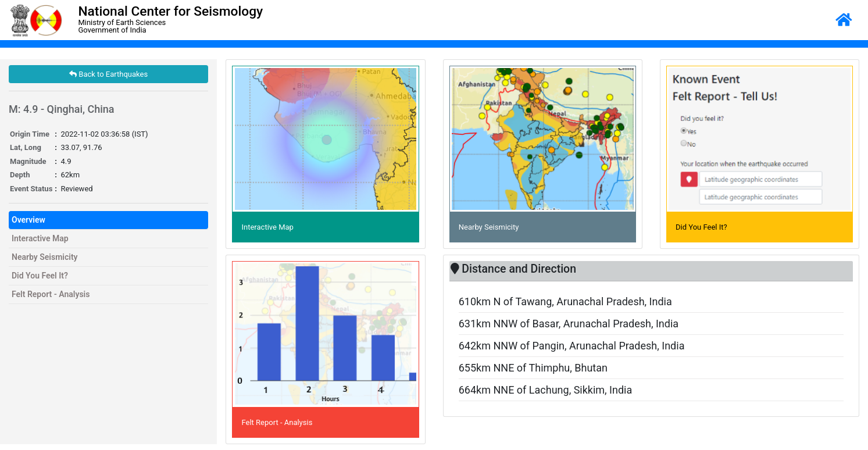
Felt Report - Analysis (51, 294)
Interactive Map (40, 238)
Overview (28, 220)
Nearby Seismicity (45, 257)
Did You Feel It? (40, 276)
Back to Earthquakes (108, 74)
